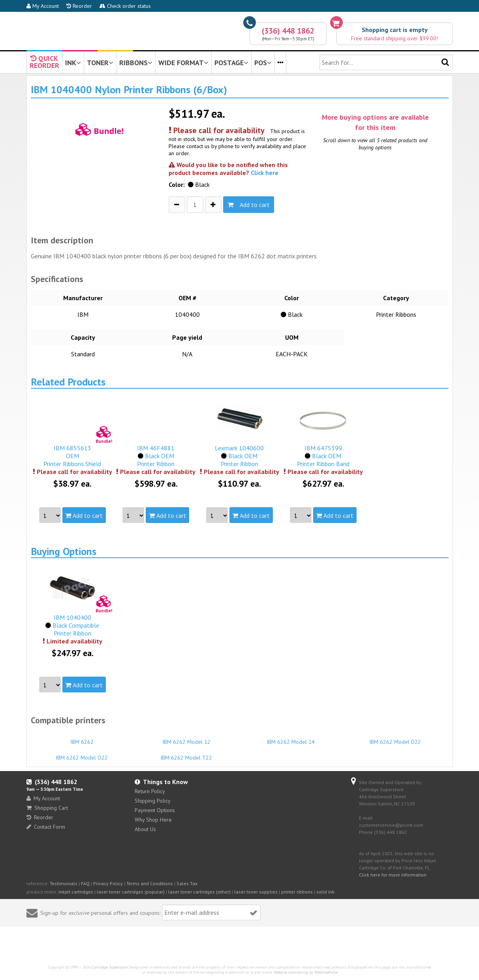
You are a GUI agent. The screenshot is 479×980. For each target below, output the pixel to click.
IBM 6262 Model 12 (186, 738)
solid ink (325, 892)
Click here (265, 173)
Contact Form (46, 827)
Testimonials (64, 883)
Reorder (79, 6)
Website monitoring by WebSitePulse (306, 972)
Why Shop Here (153, 820)
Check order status (125, 6)
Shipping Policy (153, 801)
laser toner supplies (256, 892)
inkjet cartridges (76, 892)
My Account (43, 6)
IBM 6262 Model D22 (395, 738)
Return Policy (150, 791)
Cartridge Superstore (110, 967)
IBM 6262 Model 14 (291, 738)
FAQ (85, 883)
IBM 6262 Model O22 (82, 754)
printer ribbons (297, 892)
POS (263, 63)
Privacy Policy (108, 883)
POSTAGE (231, 63)
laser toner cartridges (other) (199, 892)
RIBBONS (136, 63)
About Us (145, 829)
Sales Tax (187, 883)
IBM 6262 (82, 738)
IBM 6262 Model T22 (186, 754)
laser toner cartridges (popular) (131, 892)
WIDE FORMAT (183, 63)
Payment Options (155, 810)
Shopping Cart (47, 808)
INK (73, 63)
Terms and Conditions (150, 883)
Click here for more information (393, 875)
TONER (100, 63)
